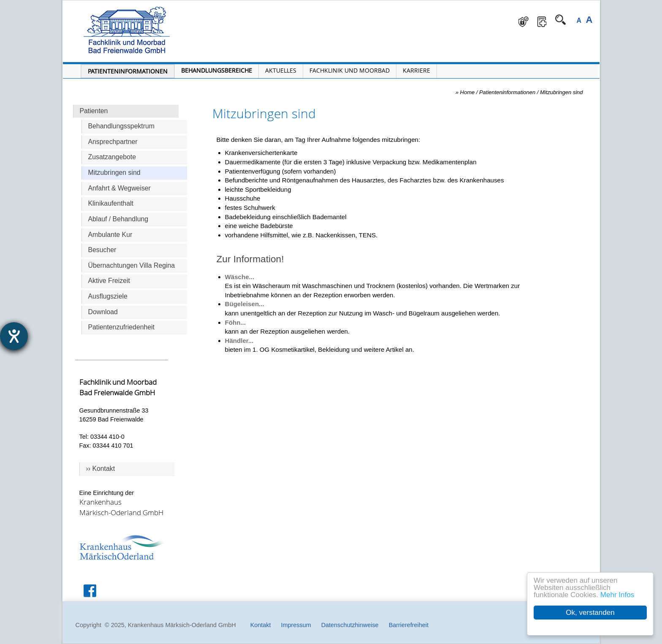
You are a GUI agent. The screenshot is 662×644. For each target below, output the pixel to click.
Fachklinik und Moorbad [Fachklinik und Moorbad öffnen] (350, 70)
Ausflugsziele (108, 296)
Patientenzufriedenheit (122, 327)
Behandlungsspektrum (122, 126)
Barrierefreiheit (409, 625)
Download (103, 312)
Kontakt (261, 625)
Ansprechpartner (113, 142)
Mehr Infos (617, 595)
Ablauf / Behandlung (118, 219)
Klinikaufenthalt (111, 203)
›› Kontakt (101, 469)
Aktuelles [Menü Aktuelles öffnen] (281, 70)
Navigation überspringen (217, 7)
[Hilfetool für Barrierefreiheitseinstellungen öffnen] (14, 336)
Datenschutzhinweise (350, 625)
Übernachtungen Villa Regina (132, 265)
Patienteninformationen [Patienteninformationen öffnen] (128, 71)
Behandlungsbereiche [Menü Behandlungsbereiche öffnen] (217, 70)
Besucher (102, 250)
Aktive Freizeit (109, 281)
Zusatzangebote (112, 157)
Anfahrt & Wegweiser (119, 188)
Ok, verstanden (590, 613)
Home (468, 92)
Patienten (94, 111)
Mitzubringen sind (114, 173)
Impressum (296, 625)
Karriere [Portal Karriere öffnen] (416, 70)
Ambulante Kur (110, 235)
